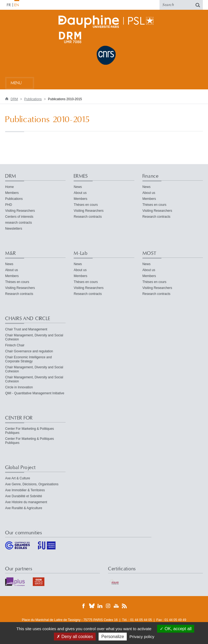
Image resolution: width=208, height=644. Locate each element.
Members (12, 193)
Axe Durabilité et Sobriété (24, 496)
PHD (9, 205)
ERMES (81, 176)
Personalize (113, 637)
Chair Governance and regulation (29, 351)
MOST (149, 253)
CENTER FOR (19, 418)
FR (9, 5)
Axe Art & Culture (18, 478)
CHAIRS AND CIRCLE (27, 319)
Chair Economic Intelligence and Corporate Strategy (28, 359)
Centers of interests (19, 217)
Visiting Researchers (20, 211)
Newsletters (14, 229)
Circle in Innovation (19, 387)
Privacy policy (142, 637)
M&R (11, 253)
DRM (14, 99)
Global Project (20, 468)
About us (80, 193)
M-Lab (81, 253)
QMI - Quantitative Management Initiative (35, 393)
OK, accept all (176, 629)
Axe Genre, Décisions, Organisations (32, 484)
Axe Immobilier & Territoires (25, 490)
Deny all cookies (75, 637)
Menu (16, 83)
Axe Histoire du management (26, 502)
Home (9, 187)
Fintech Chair (15, 345)
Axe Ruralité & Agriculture (24, 508)
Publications (33, 99)
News (78, 187)
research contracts (19, 223)
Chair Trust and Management (26, 329)
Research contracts (88, 217)
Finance (151, 176)
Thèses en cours (86, 205)
